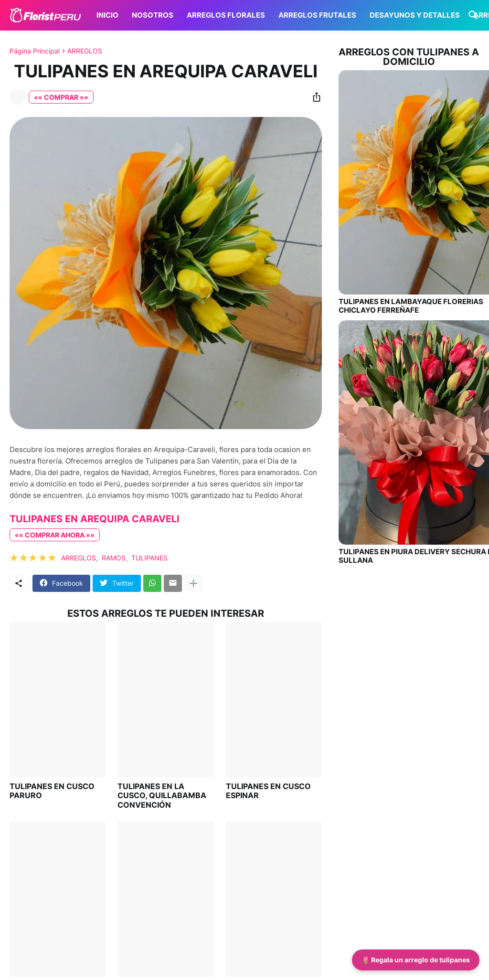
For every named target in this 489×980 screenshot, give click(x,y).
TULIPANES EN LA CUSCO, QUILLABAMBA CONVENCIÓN (162, 796)
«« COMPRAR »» (61, 97)
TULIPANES (149, 558)
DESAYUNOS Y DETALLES (415, 15)
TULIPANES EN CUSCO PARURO (52, 791)
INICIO (107, 15)
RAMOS (114, 558)
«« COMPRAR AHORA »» (55, 535)
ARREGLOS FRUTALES (317, 15)
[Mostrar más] (193, 583)
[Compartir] (314, 97)
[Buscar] (471, 15)
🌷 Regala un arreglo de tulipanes (416, 960)
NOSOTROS (153, 15)
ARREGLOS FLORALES (226, 15)
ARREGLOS (85, 51)
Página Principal (35, 51)
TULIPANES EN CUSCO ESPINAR (268, 791)
